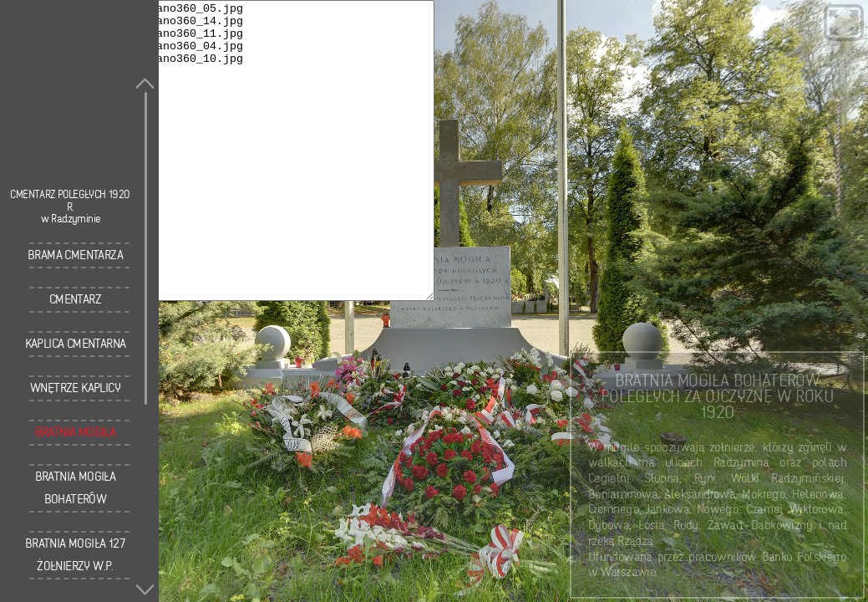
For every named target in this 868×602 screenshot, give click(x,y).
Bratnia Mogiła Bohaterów (76, 488)
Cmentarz (75, 299)
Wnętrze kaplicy (75, 388)
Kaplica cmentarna (76, 344)
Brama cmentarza (75, 255)
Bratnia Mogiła (76, 432)
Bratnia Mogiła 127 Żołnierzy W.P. (75, 555)
